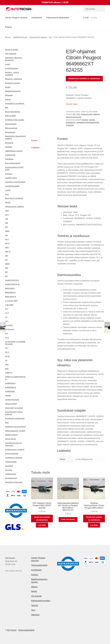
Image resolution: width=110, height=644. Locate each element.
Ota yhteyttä (36, 596)
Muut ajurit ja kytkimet (14, 198)
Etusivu (8, 37)
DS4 (7, 365)
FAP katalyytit (11, 54)
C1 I (7, 309)
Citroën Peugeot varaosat (16, 18)
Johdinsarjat (10, 155)
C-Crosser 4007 (11, 301)
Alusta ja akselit (12, 50)
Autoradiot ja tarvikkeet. (15, 104)
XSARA (8, 396)
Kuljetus (9, 27)
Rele (7, 423)
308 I (7, 247)
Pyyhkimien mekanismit (15, 418)
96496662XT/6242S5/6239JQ (88, 123)
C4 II (7, 338)
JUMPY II (9, 373)
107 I (7, 215)
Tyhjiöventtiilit (11, 462)
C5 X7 (7, 356)
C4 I (7, 333)
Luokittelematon (12, 68)
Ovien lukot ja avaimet (14, 408)
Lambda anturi (11, 178)
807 (6, 276)
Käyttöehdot (37, 18)
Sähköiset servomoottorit (15, 427)
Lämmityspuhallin (12, 186)
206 (6, 223)
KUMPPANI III (11, 387)
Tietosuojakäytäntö (39, 565)
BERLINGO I (10, 288)
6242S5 (92, 120)
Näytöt (8, 202)
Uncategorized (11, 478)
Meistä (34, 591)
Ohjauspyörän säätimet (38, 37)
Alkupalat (9, 95)
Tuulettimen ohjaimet (14, 458)
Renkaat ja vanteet (13, 83)
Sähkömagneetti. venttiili (15, 431)
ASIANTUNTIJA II (12, 280)
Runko (8, 87)
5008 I (7, 264)
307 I (7, 239)
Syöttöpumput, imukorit (15, 450)
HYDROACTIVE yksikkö (15, 120)
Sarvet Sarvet (11, 439)
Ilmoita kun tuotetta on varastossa (84, 79)
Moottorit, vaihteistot (13, 79)
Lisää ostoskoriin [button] (68, 519)
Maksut (34, 587)
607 (6, 272)
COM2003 (70, 125)
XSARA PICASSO (12, 400)
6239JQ (85, 120)
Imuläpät (9, 147)
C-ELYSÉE (9, 305)
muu (7, 194)
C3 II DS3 (9, 325)
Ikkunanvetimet (11, 128)
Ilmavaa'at (9, 143)
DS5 (7, 369)
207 (6, 227)
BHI (7, 108)
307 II (7, 243)
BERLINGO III (11, 297)
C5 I (7, 348)
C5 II (78, 114)
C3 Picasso (10, 329)
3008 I (7, 231)
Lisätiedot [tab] (35, 148)
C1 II (7, 313)
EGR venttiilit (10, 116)
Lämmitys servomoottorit (15, 182)
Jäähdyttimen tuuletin (14, 151)
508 (6, 268)
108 (6, 219)
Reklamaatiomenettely (41, 601)
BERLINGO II (10, 293)
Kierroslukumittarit (13, 163)
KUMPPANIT (10, 391)
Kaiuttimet (9, 159)
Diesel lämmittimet (13, 112)
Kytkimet (9, 174)
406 (6, 256)
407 (51, 37)
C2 (6, 317)
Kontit (8, 64)
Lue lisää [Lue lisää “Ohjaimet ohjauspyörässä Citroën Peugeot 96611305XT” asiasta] (94, 525)
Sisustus (9, 470)
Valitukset (35, 615)
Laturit (8, 190)
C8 (6, 360)
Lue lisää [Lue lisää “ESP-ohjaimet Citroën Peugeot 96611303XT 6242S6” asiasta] (42, 525)
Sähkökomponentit (20, 37)
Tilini (33, 610)
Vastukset (9, 466)
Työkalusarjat (11, 474)
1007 (7, 211)
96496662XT (71, 123)
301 (6, 235)
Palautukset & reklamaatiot (58, 18)
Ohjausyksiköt (11, 404)
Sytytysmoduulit (12, 454)
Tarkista (34, 605)
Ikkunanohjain (11, 124)
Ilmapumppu (10, 132)
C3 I (7, 321)
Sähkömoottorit (11, 435)
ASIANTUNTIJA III (12, 284)
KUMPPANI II (10, 383)
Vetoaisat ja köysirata (14, 482)
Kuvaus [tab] (34, 140)
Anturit (8, 99)
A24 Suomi (12, 630)
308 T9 (8, 252)
